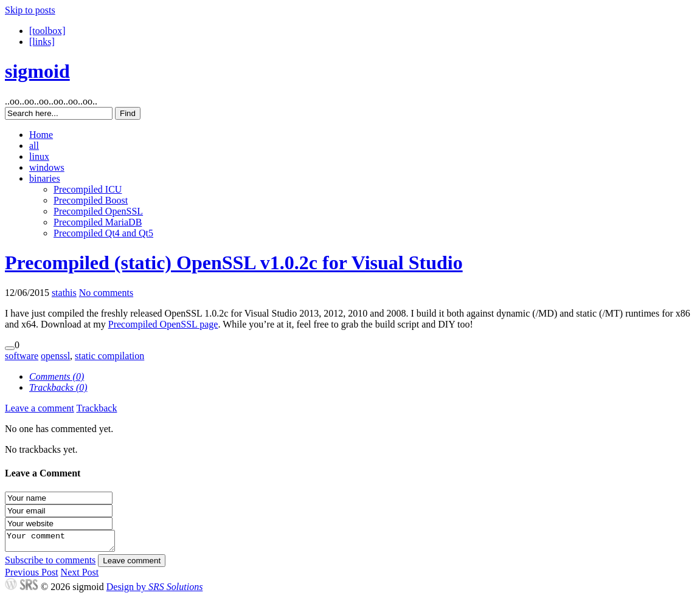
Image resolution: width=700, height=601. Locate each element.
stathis (64, 293)
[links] (42, 42)
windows (47, 167)
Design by (155, 590)
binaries (45, 178)
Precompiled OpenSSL (98, 211)
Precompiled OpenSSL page (163, 324)
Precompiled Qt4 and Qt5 (103, 233)
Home (41, 135)
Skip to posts (30, 10)
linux (39, 156)
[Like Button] (10, 348)
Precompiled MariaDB (98, 222)
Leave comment (132, 564)
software (22, 356)
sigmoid (37, 71)
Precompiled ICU (88, 189)
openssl (55, 356)
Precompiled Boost (91, 200)
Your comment (66, 543)
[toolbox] (47, 31)
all (34, 146)
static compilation (109, 356)
